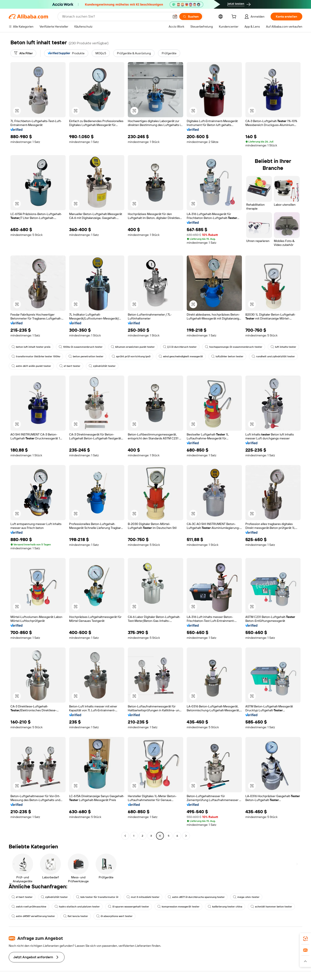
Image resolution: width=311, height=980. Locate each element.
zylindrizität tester (102, 366)
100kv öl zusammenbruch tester (81, 347)
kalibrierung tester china (225, 907)
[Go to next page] (186, 836)
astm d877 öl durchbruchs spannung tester (196, 897)
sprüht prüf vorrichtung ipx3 (131, 356)
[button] (175, 17)
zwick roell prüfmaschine (29, 907)
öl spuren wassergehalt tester (129, 907)
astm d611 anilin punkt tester (31, 366)
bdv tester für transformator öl (97, 897)
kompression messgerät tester (178, 907)
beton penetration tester (86, 356)
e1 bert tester (70, 366)
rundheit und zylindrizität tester (273, 356)
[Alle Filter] (23, 53)
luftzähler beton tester (227, 356)
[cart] (235, 17)
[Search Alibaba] (116, 17)
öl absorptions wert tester (114, 916)
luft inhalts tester (283, 347)
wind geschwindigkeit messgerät (181, 356)
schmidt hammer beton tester (271, 907)
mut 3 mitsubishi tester (143, 897)
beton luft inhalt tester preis (31, 347)
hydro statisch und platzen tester (77, 907)
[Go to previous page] (125, 836)
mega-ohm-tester (246, 897)
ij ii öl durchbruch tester (180, 347)
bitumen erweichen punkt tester (133, 347)
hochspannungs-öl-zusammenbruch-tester (234, 347)
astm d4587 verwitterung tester (33, 916)
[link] (305, 939)
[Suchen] (191, 17)
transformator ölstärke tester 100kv (36, 356)
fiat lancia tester (76, 916)
